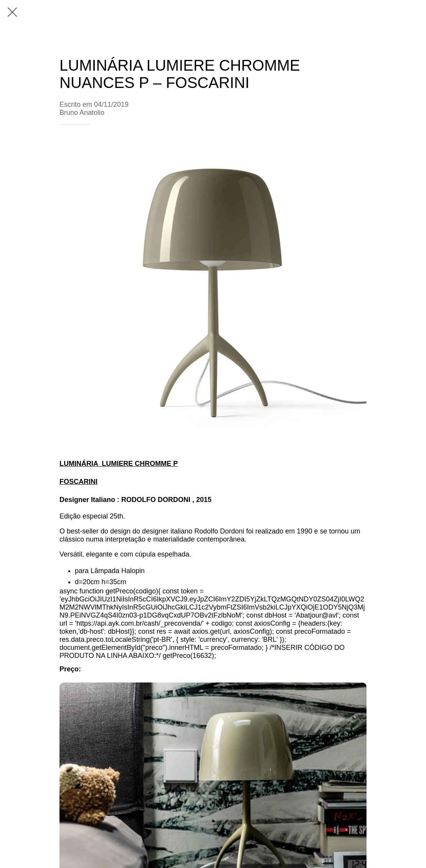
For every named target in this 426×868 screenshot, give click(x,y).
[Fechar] (12, 12)
